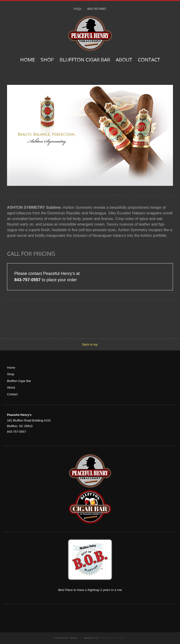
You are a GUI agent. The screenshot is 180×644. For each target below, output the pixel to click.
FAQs (77, 9)
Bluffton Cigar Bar (85, 60)
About (124, 60)
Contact (149, 60)
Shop (47, 60)
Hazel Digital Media (113, 638)
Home (28, 60)
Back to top (90, 344)
